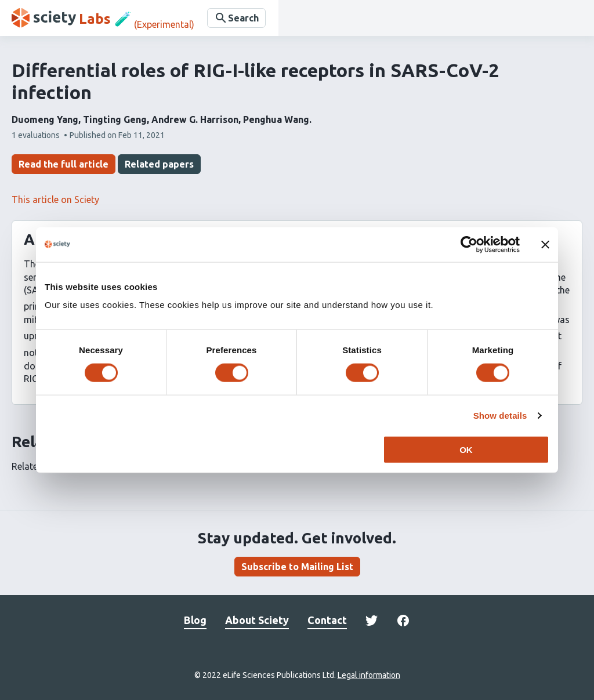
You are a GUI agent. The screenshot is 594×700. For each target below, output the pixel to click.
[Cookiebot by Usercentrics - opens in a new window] (469, 244)
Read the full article (64, 164)
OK (466, 450)
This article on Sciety (55, 200)
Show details (500, 415)
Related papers (159, 164)
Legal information (369, 675)
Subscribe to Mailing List (297, 567)
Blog (195, 620)
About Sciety (257, 620)
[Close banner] (545, 244)
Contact (327, 620)
